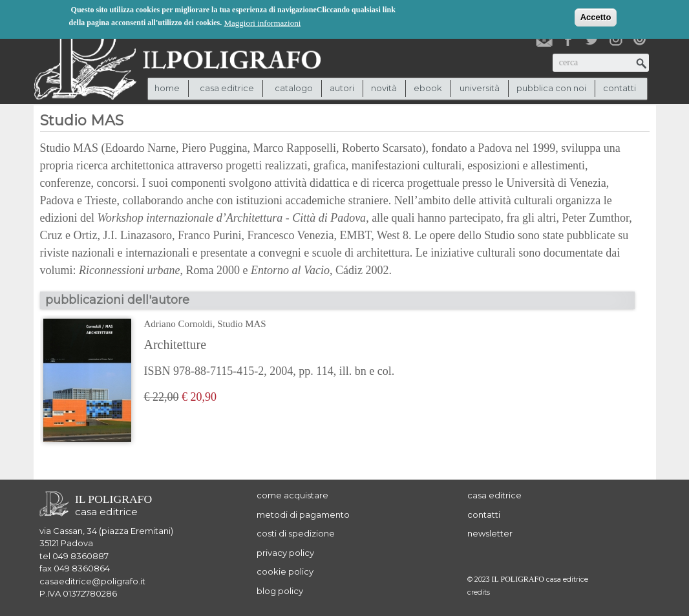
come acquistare (292, 495)
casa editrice (494, 495)
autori (342, 88)
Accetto (596, 16)
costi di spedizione (296, 533)
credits (479, 592)
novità (384, 88)
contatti (620, 88)
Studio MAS (241, 324)
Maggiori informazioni (263, 22)
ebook (428, 88)
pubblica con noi (551, 88)
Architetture (175, 345)
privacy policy (285, 553)
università (480, 88)
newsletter (490, 533)
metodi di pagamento (303, 515)
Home (167, 88)
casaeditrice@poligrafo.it (92, 581)
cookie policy (285, 571)
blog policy (280, 591)
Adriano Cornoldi (178, 324)
